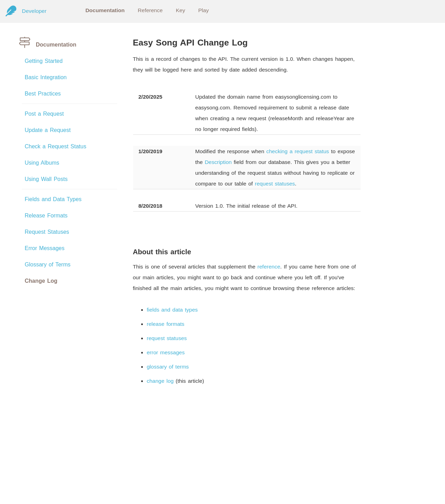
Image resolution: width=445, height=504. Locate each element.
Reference (150, 10)
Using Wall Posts (46, 179)
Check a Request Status (55, 146)
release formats (165, 324)
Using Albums (42, 163)
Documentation (105, 10)
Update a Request (48, 130)
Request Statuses (47, 232)
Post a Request (44, 114)
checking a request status (298, 151)
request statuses (275, 184)
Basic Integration (46, 77)
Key (181, 10)
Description (218, 162)
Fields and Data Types (53, 199)
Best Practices (43, 94)
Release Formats (46, 216)
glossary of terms (168, 367)
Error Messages (44, 248)
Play (203, 10)
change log (160, 381)
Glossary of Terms (48, 265)
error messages (166, 352)
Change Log (41, 281)
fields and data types (172, 310)
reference (269, 267)
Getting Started (44, 61)
